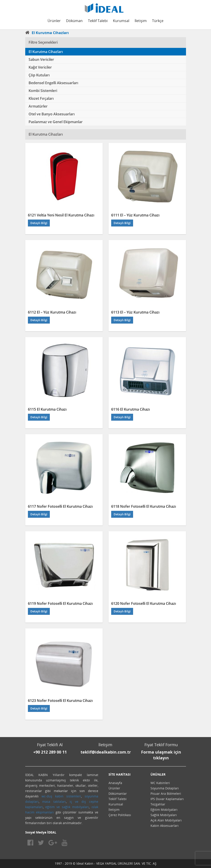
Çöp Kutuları (39, 75)
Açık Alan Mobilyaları (166, 820)
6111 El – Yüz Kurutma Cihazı (135, 215)
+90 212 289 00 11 (50, 752)
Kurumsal (121, 21)
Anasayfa (115, 783)
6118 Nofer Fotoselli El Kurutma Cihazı (144, 506)
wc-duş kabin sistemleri (61, 796)
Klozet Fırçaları (41, 98)
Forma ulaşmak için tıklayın (161, 755)
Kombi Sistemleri (43, 91)
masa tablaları (54, 802)
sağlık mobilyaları (75, 807)
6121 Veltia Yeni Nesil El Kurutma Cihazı (61, 215)
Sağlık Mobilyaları (164, 815)
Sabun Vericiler (41, 59)
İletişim (141, 21)
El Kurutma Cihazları (46, 52)
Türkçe (158, 21)
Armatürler (38, 106)
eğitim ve (53, 807)
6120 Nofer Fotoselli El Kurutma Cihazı (144, 603)
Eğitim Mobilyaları (164, 810)
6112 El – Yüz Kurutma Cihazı (52, 312)
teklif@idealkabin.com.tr (106, 752)
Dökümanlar (118, 794)
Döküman (74, 21)
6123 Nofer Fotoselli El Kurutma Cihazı (60, 701)
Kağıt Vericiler (40, 67)
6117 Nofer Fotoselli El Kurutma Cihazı (60, 506)
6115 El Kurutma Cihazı (47, 409)
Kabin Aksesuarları (165, 826)
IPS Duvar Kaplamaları (167, 799)
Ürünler (54, 21)
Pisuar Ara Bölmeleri (166, 794)
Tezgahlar (158, 804)
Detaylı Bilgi (39, 223)
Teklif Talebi (98, 21)
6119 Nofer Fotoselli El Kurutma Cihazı (60, 603)
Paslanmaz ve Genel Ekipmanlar (56, 122)
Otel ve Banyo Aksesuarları (52, 114)
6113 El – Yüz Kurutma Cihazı (135, 312)
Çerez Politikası (120, 815)
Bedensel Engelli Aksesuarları (53, 83)
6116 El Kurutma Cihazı (131, 409)
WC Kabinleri (160, 783)
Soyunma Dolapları (165, 788)
